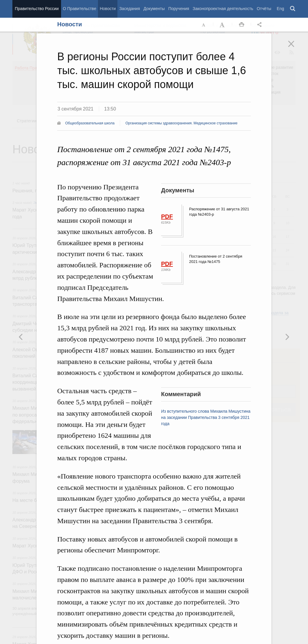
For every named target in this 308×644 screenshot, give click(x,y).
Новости (108, 9)
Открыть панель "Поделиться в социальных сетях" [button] (261, 25)
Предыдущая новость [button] (287, 337)
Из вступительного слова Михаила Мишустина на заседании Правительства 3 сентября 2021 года (206, 417)
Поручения (179, 9)
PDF (167, 217)
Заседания (130, 9)
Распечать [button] (242, 25)
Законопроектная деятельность (223, 9)
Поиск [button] (293, 9)
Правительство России (37, 9)
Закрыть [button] (295, 48)
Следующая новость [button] (21, 337)
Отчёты (264, 9)
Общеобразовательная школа (90, 123)
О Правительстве (80, 9)
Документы (154, 9)
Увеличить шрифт (223, 25)
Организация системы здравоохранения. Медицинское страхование (181, 123)
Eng (280, 9)
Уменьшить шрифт (204, 25)
